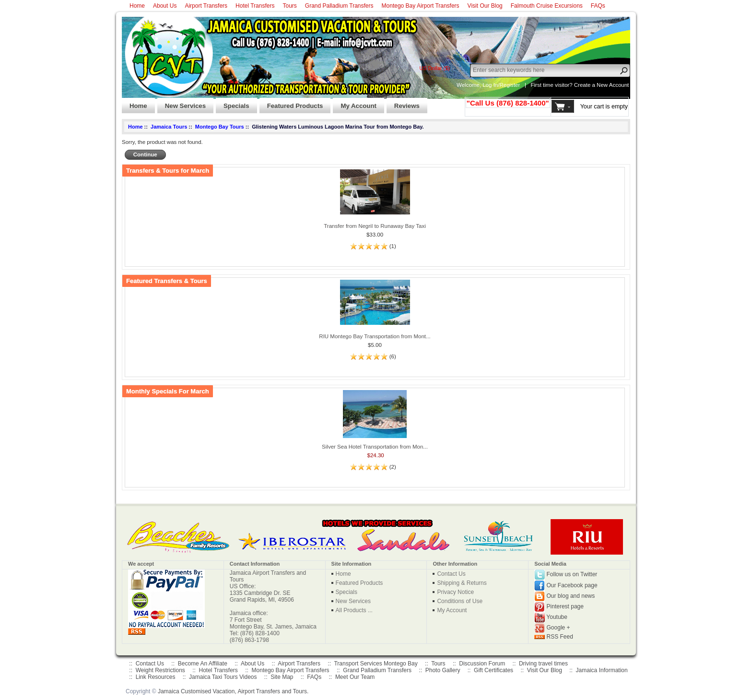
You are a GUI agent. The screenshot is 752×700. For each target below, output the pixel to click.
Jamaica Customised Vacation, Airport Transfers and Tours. (233, 691)
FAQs (598, 6)
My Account (354, 103)
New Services (182, 103)
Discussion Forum (482, 664)
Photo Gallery (443, 670)
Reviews (403, 103)
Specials (233, 103)
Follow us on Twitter (572, 574)
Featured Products (291, 103)
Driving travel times (543, 664)
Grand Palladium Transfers (339, 6)
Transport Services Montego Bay (376, 664)
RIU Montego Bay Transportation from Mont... (375, 336)
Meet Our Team (355, 677)
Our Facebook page (572, 585)
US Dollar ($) (435, 68)
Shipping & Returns (462, 583)
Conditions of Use (460, 601)
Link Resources (156, 677)
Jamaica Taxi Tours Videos (223, 677)
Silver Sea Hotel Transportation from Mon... (375, 447)
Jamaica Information (602, 670)
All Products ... (354, 610)
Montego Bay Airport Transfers (421, 6)
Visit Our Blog (485, 6)
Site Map (282, 677)
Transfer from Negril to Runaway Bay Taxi (375, 226)
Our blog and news (571, 596)
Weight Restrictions (160, 670)
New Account (613, 85)
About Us (165, 6)
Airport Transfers (206, 6)
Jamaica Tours (169, 127)
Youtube (557, 617)
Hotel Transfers (255, 6)
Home (137, 6)
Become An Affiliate (203, 664)
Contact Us (451, 574)
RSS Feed (560, 637)
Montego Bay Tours (220, 127)
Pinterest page (565, 606)
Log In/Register (501, 85)
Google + (558, 628)
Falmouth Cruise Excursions (547, 6)
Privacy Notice (455, 592)
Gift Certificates (493, 670)
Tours (289, 6)
